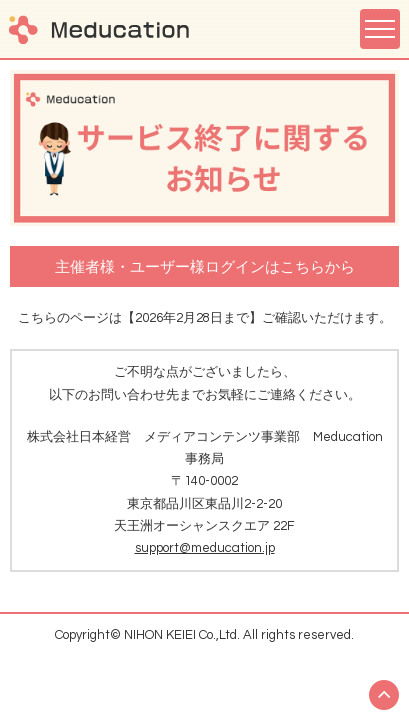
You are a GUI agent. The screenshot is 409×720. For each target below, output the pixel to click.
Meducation (99, 29)
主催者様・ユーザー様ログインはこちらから (205, 267)
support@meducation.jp (205, 548)
